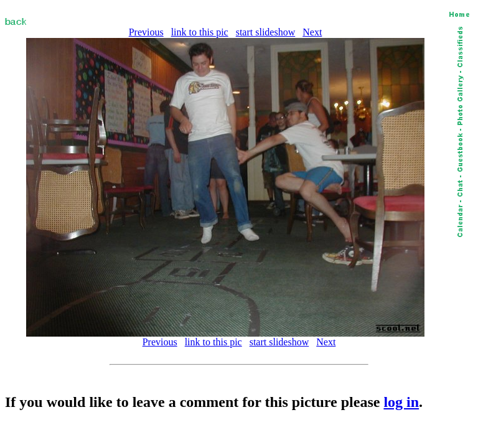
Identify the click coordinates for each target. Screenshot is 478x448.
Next (312, 32)
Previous (146, 32)
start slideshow (266, 32)
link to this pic (200, 32)
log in (401, 402)
